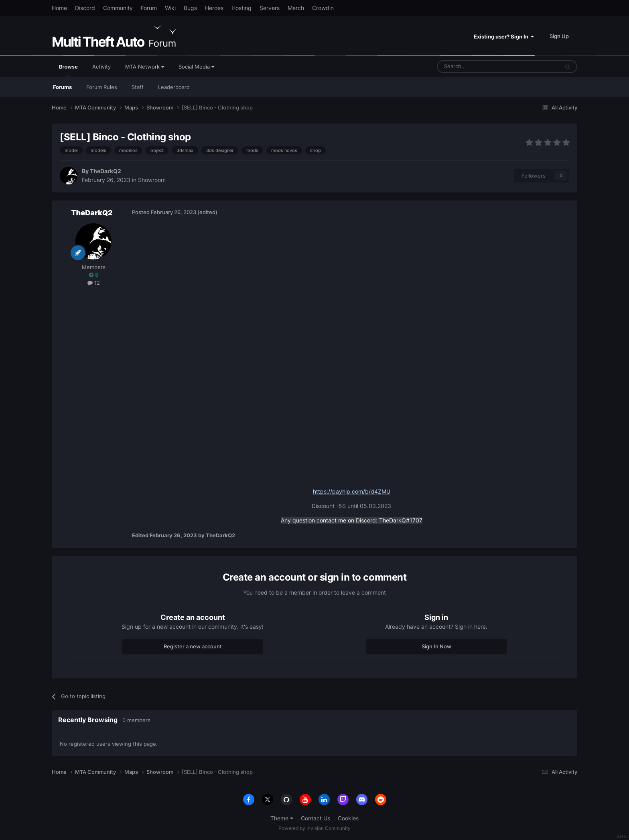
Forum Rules (102, 87)
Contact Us (316, 818)
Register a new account (193, 646)
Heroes (214, 8)
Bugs (190, 8)
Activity (101, 67)
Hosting (241, 8)
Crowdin (323, 8)
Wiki (170, 8)
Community (118, 8)
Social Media (196, 67)
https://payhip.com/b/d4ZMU (352, 491)
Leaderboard (174, 87)
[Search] (479, 67)
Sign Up (559, 36)
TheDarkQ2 (106, 171)
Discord (85, 8)
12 (94, 283)
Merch (296, 8)
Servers (270, 8)
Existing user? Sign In (504, 36)
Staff (138, 87)
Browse (68, 70)
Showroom (152, 180)
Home (59, 8)
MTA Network (145, 67)
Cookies (348, 818)
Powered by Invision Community (314, 828)
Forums (62, 87)
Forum (149, 8)
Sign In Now (436, 646)
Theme (282, 818)
